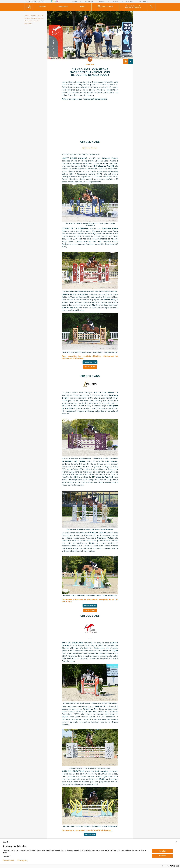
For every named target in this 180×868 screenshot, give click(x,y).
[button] (42, 7)
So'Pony (75, 1)
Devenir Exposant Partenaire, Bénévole (133, 7)
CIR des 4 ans (90, 367)
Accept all (162, 851)
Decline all (162, 856)
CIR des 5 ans (90, 610)
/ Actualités (33, 16)
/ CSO (38, 16)
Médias (83, 7)
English (6, 842)
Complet (102, 1)
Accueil (27, 16)
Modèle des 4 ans (90, 362)
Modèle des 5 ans (90, 606)
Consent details (8, 860)
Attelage (129, 1)
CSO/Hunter (88, 1)
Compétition (63, 7)
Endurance (143, 1)
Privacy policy (22, 860)
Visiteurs (42, 7)
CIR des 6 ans (90, 834)
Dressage (116, 1)
